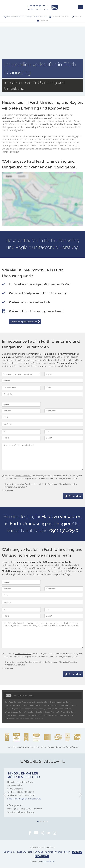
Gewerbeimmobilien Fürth (34, 706)
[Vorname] (21, 411)
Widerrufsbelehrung (58, 852)
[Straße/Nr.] (42, 424)
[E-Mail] (64, 438)
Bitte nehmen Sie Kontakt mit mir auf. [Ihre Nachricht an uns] (42, 457)
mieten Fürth (70, 712)
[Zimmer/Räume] (21, 388)
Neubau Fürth (28, 719)
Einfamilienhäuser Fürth (14, 719)
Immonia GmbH (48, 861)
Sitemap (39, 852)
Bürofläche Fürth (20, 702)
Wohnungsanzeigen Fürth (14, 712)
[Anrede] (21, 404)
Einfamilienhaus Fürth (67, 715)
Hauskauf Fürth (36, 715)
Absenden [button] (75, 496)
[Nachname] (64, 411)
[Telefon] (21, 438)
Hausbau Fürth (39, 719)
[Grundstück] (42, 394)
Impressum (9, 852)
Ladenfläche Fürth (43, 702)
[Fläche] (64, 388)
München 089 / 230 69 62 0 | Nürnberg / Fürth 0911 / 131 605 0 (26, 17)
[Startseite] (42, 7)
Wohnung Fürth (30, 712)
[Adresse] (42, 380)
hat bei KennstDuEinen (43, 747)
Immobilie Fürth (11, 715)
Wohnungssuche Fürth (63, 709)
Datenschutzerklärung (24, 476)
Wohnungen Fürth (31, 709)
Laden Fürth (31, 702)
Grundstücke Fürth (51, 706)
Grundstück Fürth (65, 706)
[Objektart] (64, 374)
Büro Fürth (9, 702)
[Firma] (42, 417)
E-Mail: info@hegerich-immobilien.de (24, 799)
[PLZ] (21, 432)
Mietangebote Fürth (17, 709)
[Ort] (64, 432)
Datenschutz (25, 852)
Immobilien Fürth (24, 715)
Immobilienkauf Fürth (50, 715)
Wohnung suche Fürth (46, 709)
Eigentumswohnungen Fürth (60, 702)
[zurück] (5, 795)
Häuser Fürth (50, 712)
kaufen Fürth (60, 712)
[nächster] (80, 795)
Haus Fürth (40, 712)
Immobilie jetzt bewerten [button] (24, 322)
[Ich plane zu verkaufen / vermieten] (21, 374)
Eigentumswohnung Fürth (14, 706)
